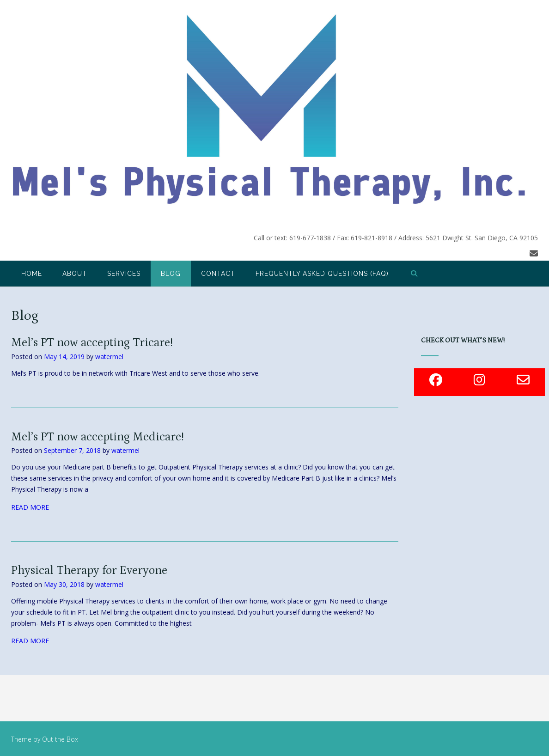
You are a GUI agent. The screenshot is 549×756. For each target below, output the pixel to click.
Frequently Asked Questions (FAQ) (322, 274)
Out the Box (60, 739)
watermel (109, 357)
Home (32, 274)
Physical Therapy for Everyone (89, 571)
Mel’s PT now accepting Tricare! (92, 343)
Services (124, 274)
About (75, 274)
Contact (218, 274)
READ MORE (30, 507)
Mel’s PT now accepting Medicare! (98, 437)
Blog (171, 274)
